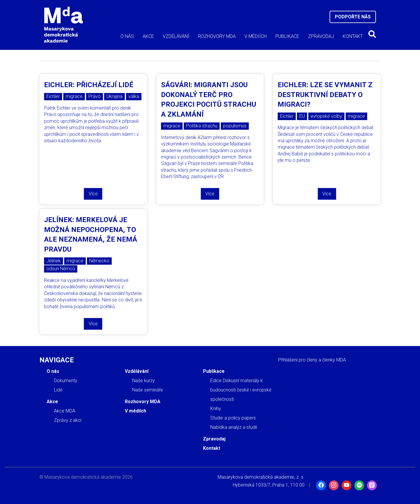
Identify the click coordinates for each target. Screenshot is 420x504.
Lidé (58, 390)
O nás (127, 36)
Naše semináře (148, 390)
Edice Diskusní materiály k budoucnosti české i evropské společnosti (241, 390)
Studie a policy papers (233, 418)
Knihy (216, 409)
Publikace (287, 36)
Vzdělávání (176, 36)
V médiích (256, 36)
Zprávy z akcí (68, 420)
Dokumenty (66, 381)
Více (93, 194)
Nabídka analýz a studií (234, 427)
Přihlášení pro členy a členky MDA (312, 360)
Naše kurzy (143, 381)
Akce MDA (65, 411)
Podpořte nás (353, 17)
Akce (148, 36)
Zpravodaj (321, 36)
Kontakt (353, 36)
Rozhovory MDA (217, 36)
